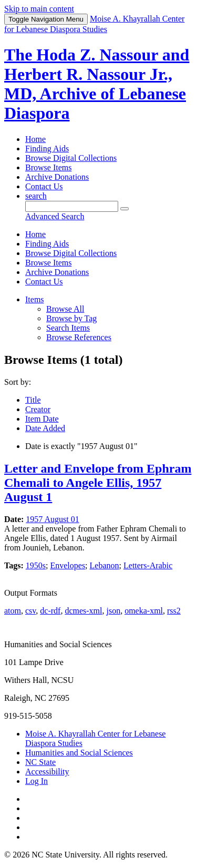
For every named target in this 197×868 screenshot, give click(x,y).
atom (13, 611)
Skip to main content (39, 9)
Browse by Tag (71, 318)
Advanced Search (55, 216)
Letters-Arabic (148, 565)
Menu (46, 19)
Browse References (79, 337)
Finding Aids (47, 149)
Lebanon (105, 565)
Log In (37, 781)
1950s (36, 565)
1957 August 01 (52, 519)
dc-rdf (50, 611)
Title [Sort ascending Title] (33, 400)
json (113, 611)
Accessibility (47, 772)
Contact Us (44, 186)
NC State (40, 762)
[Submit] (125, 209)
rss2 (174, 611)
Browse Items (48, 167)
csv (30, 611)
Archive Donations (57, 177)
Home (35, 139)
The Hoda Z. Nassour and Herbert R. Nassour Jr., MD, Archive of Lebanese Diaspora (97, 84)
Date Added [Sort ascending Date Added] (45, 428)
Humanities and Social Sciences (79, 753)
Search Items (68, 328)
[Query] (72, 206)
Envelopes (68, 565)
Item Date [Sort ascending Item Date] (42, 419)
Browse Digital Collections (71, 158)
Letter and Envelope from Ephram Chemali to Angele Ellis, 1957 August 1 (98, 483)
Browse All (65, 309)
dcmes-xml (83, 611)
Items (35, 299)
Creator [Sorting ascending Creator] (38, 409)
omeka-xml (144, 611)
